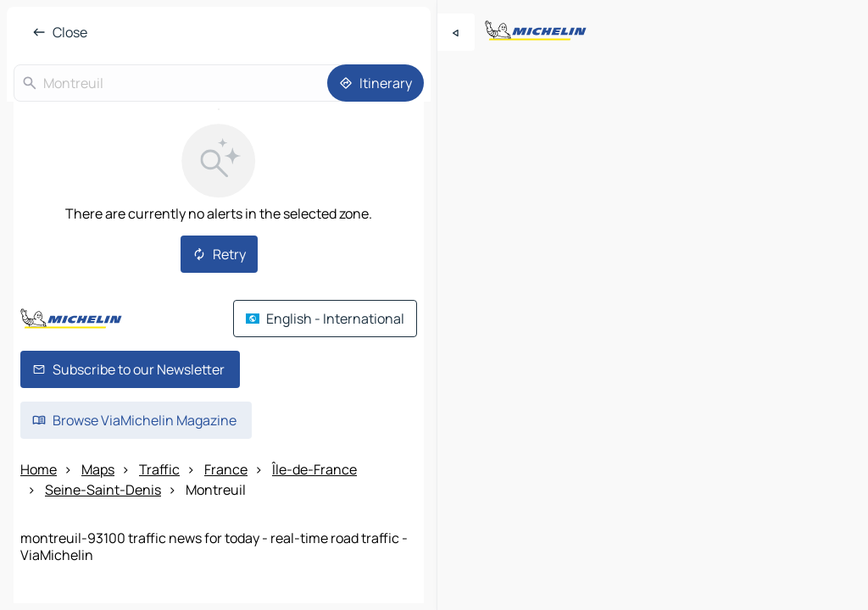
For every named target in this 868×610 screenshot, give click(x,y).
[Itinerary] (376, 83)
